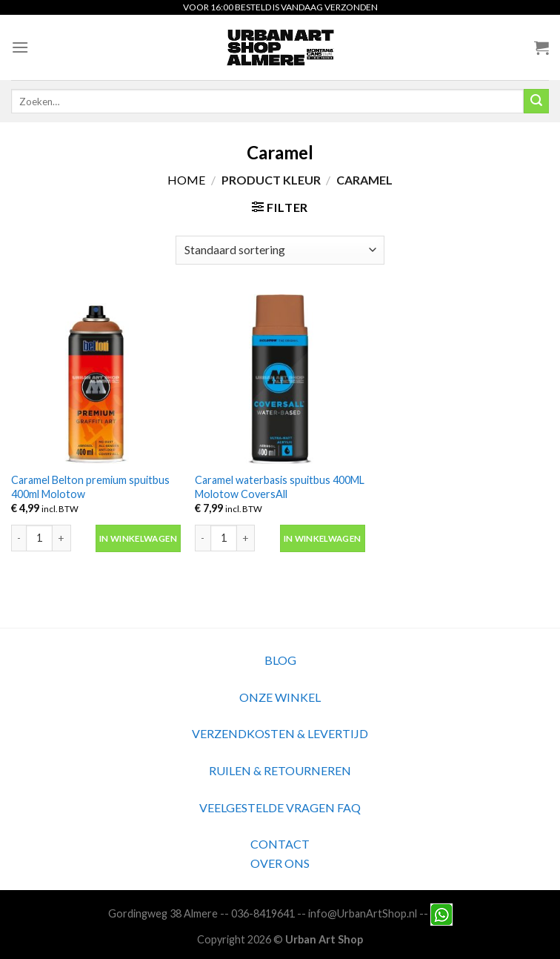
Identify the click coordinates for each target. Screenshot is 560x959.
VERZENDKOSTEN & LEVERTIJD (280, 733)
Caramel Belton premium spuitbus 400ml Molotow (90, 487)
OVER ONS (280, 863)
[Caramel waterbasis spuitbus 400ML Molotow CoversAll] (280, 379)
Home (186, 180)
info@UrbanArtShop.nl (363, 913)
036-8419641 (263, 913)
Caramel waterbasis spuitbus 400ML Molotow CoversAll (280, 487)
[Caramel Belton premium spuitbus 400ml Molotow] (96, 379)
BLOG (280, 660)
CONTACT (280, 844)
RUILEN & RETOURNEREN (280, 770)
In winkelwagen (138, 538)
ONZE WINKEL (280, 697)
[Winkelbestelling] (280, 250)
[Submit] (536, 102)
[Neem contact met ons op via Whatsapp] (441, 913)
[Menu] (20, 47)
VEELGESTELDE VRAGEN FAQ (280, 807)
